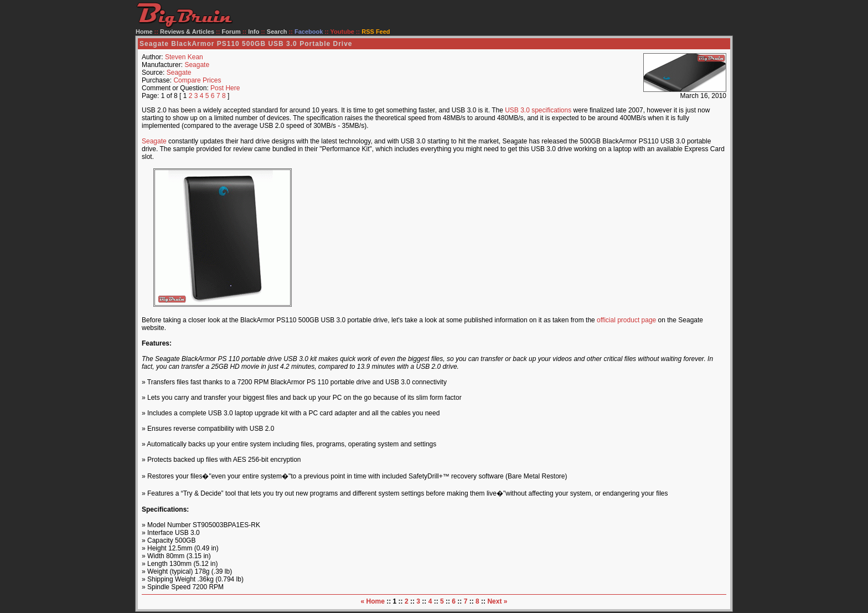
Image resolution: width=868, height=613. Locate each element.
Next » (497, 601)
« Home (373, 601)
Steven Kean (184, 57)
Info (254, 32)
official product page (626, 320)
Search (277, 32)
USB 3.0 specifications (538, 110)
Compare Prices (197, 80)
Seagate (197, 65)
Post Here (225, 88)
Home (144, 32)
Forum (231, 32)
